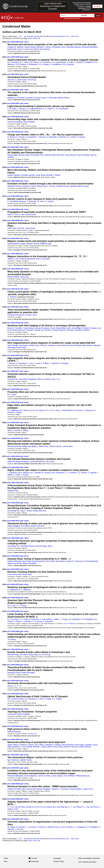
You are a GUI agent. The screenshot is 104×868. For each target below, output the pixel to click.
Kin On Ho (41, 807)
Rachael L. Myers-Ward (42, 747)
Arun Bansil (34, 49)
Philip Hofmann (85, 747)
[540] (4, 665)
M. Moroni (11, 137)
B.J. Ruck (40, 699)
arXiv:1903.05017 (13, 90)
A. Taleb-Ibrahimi (67, 410)
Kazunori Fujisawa (42, 328)
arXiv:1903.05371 (13, 768)
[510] (4, 181)
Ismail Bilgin (77, 328)
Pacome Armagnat (15, 122)
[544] (4, 726)
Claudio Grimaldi (14, 789)
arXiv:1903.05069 (13, 196)
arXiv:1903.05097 (13, 238)
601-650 (59, 36)
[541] (4, 681)
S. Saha (70, 62)
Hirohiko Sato (34, 345)
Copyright (57, 858)
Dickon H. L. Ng (83, 807)
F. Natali (48, 699)
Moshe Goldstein (23, 714)
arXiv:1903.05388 (13, 799)
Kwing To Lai (31, 807)
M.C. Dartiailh (36, 473)
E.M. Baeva (34, 62)
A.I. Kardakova (55, 64)
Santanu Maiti (24, 155)
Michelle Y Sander (53, 175)
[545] (4, 739)
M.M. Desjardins (58, 473)
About (6, 858)
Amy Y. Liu (56, 379)
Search (98, 16)
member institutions (85, 7)
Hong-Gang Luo (35, 655)
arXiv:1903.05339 (13, 726)
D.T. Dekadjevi (92, 827)
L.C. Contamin (71, 473)
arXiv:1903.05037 (13, 147)
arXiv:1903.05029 (13, 132)
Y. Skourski (54, 363)
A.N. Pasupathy (87, 619)
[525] (4, 422)
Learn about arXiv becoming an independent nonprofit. (53, 6)
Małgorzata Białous (30, 446)
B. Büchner (62, 137)
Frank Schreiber (83, 155)
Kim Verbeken (69, 776)
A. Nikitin (56, 619)
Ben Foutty (27, 561)
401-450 (33, 36)
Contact (34, 858)
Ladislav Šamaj (25, 760)
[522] (4, 371)
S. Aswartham (31, 137)
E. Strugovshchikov (34, 109)
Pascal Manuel (63, 345)
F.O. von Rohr (13, 619)
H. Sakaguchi (13, 590)
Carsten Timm (31, 315)
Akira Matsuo (88, 345)
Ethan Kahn (66, 328)
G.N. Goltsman (68, 64)
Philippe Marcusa (83, 776)
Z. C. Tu (18, 686)
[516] (4, 269)
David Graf (12, 49)
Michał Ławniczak (14, 446)
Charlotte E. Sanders (53, 745)
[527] (4, 456)
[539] (4, 649)
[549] (4, 799)
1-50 (20, 36)
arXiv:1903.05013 (13, 74)
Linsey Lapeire (57, 776)
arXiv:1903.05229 (13, 467)
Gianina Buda (30, 47)
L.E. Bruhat (82, 473)
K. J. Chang (21, 606)
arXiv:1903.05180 (13, 389)
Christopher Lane (58, 47)
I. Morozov (42, 137)
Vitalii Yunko (44, 446)
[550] (4, 819)
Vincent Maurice (30, 776)
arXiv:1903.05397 (13, 819)
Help (66, 18)
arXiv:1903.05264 (13, 569)
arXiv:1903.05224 (13, 456)
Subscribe (35, 861)
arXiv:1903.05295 (13, 649)
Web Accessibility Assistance (89, 858)
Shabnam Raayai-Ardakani (18, 462)
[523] (4, 389)
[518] (4, 307)
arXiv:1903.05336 (13, 709)
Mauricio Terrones (66, 330)
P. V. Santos (49, 201)
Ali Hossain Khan (37, 155)
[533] (4, 556)
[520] (4, 340)
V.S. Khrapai (44, 64)
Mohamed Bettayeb (15, 776)
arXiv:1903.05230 (13, 483)
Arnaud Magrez (76, 789)
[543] (4, 709)
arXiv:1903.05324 (13, 681)
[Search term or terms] (71, 16)
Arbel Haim (12, 228)
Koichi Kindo (21, 348)
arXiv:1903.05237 (13, 521)
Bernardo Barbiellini (90, 47)
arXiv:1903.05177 (13, 371)
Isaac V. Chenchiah (49, 98)
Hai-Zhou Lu (95, 807)
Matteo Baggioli (14, 526)
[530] (4, 503)
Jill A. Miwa (39, 745)
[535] (4, 584)
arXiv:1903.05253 (13, 556)
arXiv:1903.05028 (13, 117)
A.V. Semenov (45, 62)
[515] (4, 254)
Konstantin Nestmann (16, 315)
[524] (4, 402)
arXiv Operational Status (88, 862)
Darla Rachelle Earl (37, 462)
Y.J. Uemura (37, 621)
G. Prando (20, 137)
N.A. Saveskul (13, 62)
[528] (4, 467)
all (39, 38)
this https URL (32, 734)
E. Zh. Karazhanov (61, 109)
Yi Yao (22, 215)
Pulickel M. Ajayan (90, 328)
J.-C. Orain (24, 619)
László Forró (88, 789)
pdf (22, 42)
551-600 (53, 36)
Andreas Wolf (50, 155)
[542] (4, 694)
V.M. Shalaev (21, 64)
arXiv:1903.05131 (13, 289)
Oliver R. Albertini (44, 379)
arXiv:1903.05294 (13, 631)
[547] (4, 768)
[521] (4, 355)
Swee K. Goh (13, 809)
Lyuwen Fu (70, 561)
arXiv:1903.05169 (13, 355)
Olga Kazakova (14, 747)
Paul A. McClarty (43, 259)
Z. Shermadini (46, 619)
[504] (4, 90)
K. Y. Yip (72, 807)
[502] (4, 57)
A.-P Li (47, 410)
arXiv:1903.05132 (13, 307)
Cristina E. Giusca (27, 745)
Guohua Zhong (41, 546)
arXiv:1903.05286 (13, 598)
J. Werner (11, 363)
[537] (4, 611)
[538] (4, 631)
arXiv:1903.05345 (13, 739)
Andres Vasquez (14, 175)
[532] (4, 538)
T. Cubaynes (12, 473)
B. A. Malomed (25, 590)
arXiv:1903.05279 (13, 584)
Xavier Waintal (29, 122)
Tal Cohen (50, 462)
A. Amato (17, 621)
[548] (4, 784)
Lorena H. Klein (44, 776)
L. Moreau (87, 410)
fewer (30, 38)
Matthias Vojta (46, 244)
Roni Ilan (21, 228)
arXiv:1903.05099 (13, 269)
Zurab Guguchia (38, 561)
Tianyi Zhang (55, 328)
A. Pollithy (45, 363)
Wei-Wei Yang (13, 655)
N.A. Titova (24, 62)
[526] (4, 438)
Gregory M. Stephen (15, 47)
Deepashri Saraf (14, 673)
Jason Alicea (30, 228)
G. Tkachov (12, 297)
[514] (4, 238)
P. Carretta (81, 137)
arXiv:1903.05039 (13, 167)
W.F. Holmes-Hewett (16, 699)
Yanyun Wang (32, 511)
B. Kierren (78, 410)
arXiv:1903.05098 (13, 254)
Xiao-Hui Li (12, 80)
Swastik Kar (39, 330)
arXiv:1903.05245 (13, 538)
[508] (4, 147)
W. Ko (32, 410)
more (35, 38)
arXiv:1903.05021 (13, 103)
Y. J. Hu (10, 807)
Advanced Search (74, 18)
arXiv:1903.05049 (13, 181)
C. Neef (37, 363)
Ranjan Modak (13, 277)
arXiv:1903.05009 (13, 57)
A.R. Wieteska (74, 619)
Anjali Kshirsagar (28, 673)
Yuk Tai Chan (20, 807)
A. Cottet (17, 475)
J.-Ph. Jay (19, 829)
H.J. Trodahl (57, 699)
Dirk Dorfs (60, 155)
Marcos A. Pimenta (25, 330)
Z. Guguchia (48, 621)
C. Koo (30, 363)
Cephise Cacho (91, 745)
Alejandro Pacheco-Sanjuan (19, 186)
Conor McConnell (14, 574)
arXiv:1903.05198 (13, 438)
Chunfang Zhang (27, 546)
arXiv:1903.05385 (13, 784)
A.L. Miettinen (13, 410)
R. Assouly (46, 473)
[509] (4, 167)
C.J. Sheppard (80, 827)
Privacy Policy (59, 861)
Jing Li (23, 511)
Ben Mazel (60, 561)
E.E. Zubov (12, 394)
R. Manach (21, 827)
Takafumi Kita (13, 491)
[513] (4, 220)
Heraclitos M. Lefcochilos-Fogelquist (22, 379)
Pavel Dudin (79, 745)
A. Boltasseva (32, 64)
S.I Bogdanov (88, 62)
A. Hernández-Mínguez (17, 201)
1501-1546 (75, 36)
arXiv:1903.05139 (13, 323)
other (26, 42)
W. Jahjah (11, 827)
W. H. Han (11, 606)
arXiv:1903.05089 (13, 220)
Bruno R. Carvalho (15, 328)
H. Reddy (78, 62)
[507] (4, 132)
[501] (4, 42)
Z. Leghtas (92, 473)
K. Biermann (32, 201)
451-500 (40, 36)
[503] (4, 74)
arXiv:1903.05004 (13, 42)
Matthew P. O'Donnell (16, 98)
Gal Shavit (12, 714)
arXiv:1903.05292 (13, 611)
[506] (4, 117)
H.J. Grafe (71, 137)
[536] (4, 598)
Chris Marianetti (92, 561)
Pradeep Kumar (62, 186)
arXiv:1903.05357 (13, 755)
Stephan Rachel (33, 244)
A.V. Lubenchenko (59, 62)
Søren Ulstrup (13, 745)
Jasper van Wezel (15, 563)
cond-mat (19, 18)
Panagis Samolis (28, 175)
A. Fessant (40, 827)
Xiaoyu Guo (51, 807)
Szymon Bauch (55, 446)
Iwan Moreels (71, 155)
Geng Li (11, 686)
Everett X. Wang (21, 430)
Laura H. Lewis (23, 49)
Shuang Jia (80, 561)
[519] (4, 323)
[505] (4, 103)
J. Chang (64, 619)
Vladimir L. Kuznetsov (60, 789)
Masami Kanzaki (14, 732)
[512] (4, 209)
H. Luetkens (27, 621)
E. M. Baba (12, 109)
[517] (4, 289)
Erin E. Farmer (49, 186)
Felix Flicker (50, 561)
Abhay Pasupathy (30, 563)
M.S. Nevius (24, 410)
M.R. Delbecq (24, 473)
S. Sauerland (21, 363)
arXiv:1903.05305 (13, 665)
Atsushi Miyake (75, 345)
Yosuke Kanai (30, 215)
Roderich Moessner (28, 259)
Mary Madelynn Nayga (16, 244)
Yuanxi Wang (28, 328)
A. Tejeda (18, 412)
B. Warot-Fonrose (53, 827)
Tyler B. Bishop (37, 186)
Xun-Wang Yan (13, 511)
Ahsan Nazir (27, 574)
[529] (4, 483)
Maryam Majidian (44, 789)
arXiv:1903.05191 (13, 422)
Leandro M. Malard (82, 330)
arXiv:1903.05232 (13, 503)
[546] (4, 755)
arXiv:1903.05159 (13, 340)
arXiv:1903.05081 (13, 209)
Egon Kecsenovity (29, 789)
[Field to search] (87, 16)
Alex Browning (68, 745)
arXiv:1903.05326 (13, 694)
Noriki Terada (13, 345)
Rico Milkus (25, 526)
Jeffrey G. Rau (13, 259)
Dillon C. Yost (13, 215)
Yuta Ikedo (23, 345)
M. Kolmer (40, 410)
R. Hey (40, 201)
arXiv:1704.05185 (69, 623)
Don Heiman (45, 49)
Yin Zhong (11, 639)
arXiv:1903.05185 (13, 402)
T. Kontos (25, 475)
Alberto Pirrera (64, 98)
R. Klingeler (64, 363)
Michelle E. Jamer (43, 47)
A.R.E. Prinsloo (67, 827)
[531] (4, 521)
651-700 (65, 36)
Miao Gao (42, 511)
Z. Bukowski (52, 137)
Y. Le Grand (31, 827)
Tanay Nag (24, 277)
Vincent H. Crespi (51, 330)
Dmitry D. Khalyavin (48, 345)
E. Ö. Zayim (48, 109)
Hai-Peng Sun (62, 807)
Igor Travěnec (13, 760)
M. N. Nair (55, 410)
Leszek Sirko (68, 446)
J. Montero (22, 109)
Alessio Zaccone (37, 526)
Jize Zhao (23, 655)
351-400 (27, 36)
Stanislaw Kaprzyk (73, 47)
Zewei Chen (22, 80)
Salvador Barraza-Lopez (79, 186)
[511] (4, 196)
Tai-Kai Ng (32, 80)
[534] (4, 569)
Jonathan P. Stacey (33, 98)
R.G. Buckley (30, 699)
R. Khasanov (34, 619)
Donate (97, 6)
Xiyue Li (11, 430)
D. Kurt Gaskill (26, 747)
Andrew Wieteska (14, 561)
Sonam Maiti (12, 155)
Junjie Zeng (40, 175)
